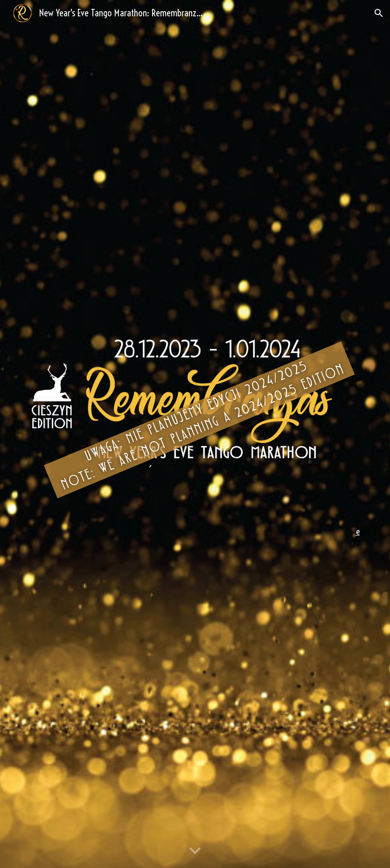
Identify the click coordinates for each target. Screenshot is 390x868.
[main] (195, 532)
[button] (379, 13)
